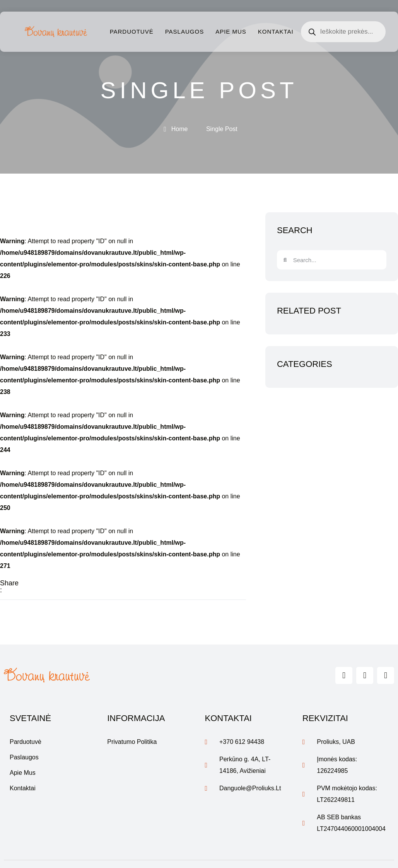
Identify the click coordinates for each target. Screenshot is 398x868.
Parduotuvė (132, 32)
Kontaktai (276, 32)
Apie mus (231, 32)
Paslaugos (184, 32)
